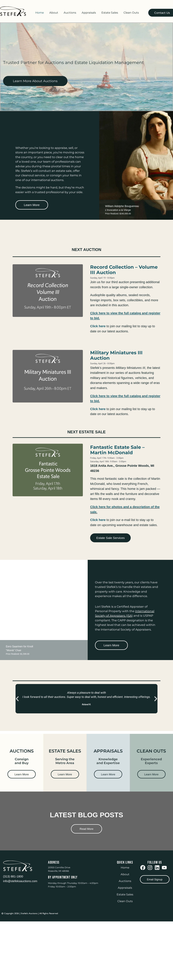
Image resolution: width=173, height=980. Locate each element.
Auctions (70, 13)
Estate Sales (110, 13)
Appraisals (89, 13)
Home (40, 13)
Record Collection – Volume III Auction (124, 270)
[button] (17, 699)
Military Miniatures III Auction (116, 355)
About (54, 13)
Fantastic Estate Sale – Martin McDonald (117, 450)
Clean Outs (131, 13)
